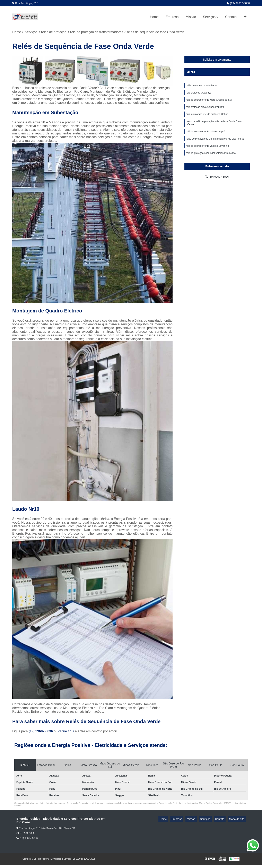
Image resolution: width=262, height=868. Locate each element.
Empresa (172, 17)
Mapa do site (238, 820)
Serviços (209, 17)
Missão (191, 17)
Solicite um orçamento (217, 60)
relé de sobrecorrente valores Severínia (207, 152)
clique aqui (66, 732)
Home (154, 17)
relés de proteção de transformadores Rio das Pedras (215, 145)
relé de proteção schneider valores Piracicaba (211, 160)
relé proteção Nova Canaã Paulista (205, 110)
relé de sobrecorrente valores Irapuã (206, 137)
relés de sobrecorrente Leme (202, 87)
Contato (231, 17)
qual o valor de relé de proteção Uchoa (207, 118)
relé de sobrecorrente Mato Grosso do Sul (209, 102)
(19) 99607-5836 (238, 3)
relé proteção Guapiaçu (199, 94)
